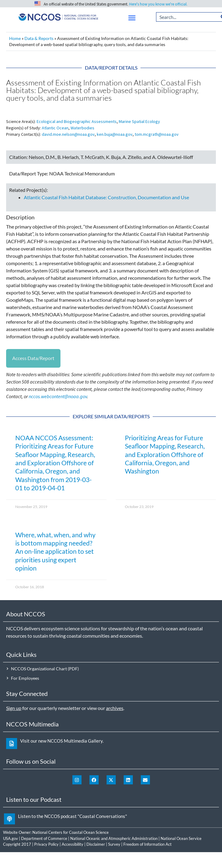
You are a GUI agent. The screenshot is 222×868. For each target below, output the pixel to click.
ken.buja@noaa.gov (115, 134)
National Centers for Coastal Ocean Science (71, 832)
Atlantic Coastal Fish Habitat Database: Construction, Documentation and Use (106, 197)
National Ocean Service (181, 838)
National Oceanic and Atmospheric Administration (114, 838)
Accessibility (73, 844)
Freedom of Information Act (147, 844)
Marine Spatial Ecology (139, 121)
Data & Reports (39, 38)
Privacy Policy (46, 844)
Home (15, 38)
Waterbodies (82, 128)
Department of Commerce (44, 838)
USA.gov (11, 838)
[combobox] (187, 17)
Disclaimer (96, 844)
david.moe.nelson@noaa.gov (68, 134)
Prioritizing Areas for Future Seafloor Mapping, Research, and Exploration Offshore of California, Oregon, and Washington (165, 454)
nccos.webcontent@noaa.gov (58, 396)
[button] (132, 18)
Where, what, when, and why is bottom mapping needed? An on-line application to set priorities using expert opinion (55, 551)
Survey (114, 844)
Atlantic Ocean (55, 128)
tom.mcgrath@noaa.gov (157, 134)
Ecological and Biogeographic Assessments (77, 121)
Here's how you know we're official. (158, 4)
